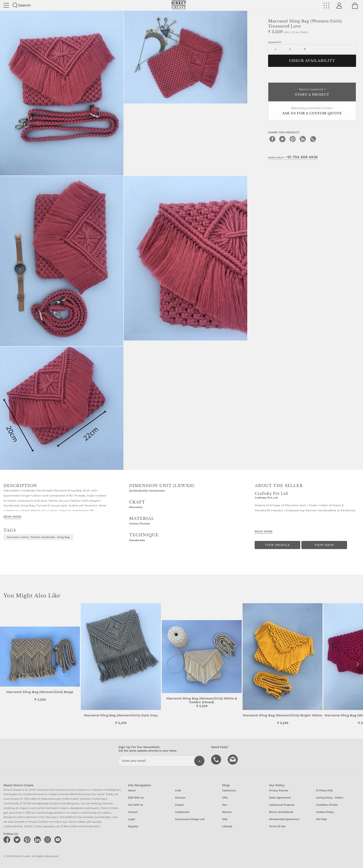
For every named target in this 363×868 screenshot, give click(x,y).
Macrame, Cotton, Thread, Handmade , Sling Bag (38, 537)
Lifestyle (227, 826)
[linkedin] (303, 139)
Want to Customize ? (312, 92)
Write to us (233, 759)
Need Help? (293, 157)
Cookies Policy (325, 812)
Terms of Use (277, 826)
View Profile (278, 545)
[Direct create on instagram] (48, 840)
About (132, 791)
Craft (178, 791)
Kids (225, 819)
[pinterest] (293, 139)
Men (225, 805)
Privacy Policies (279, 791)
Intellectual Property (282, 805)
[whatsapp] (313, 139)
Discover (180, 798)
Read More (12, 517)
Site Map (321, 819)
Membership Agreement (284, 819)
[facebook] (272, 139)
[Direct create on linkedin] (38, 840)
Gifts (225, 798)
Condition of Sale (327, 805)
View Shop (324, 545)
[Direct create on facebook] (8, 840)
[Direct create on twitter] (18, 840)
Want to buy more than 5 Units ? (312, 111)
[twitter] (282, 139)
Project (179, 805)
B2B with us (136, 798)
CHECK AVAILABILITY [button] (312, 61)
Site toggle (6, 5)
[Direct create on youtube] (59, 840)
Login (131, 819)
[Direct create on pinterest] (28, 840)
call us (217, 759)
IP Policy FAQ (324, 791)
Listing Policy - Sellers (330, 798)
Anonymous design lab (190, 819)
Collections (229, 791)
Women (227, 812)
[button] (358, 664)
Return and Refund (281, 812)
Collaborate (182, 812)
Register (133, 826)
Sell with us (136, 805)
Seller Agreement (280, 798)
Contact (133, 812)
